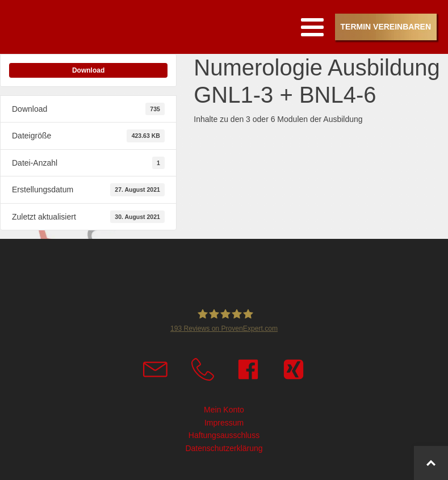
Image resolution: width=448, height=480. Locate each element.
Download (88, 70)
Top (437, 469)
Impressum (224, 423)
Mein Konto (224, 410)
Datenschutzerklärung (224, 448)
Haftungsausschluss (224, 435)
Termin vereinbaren (386, 27)
